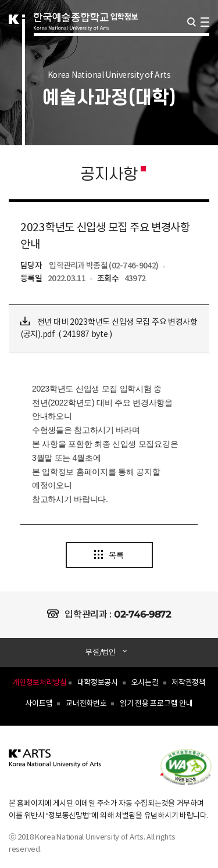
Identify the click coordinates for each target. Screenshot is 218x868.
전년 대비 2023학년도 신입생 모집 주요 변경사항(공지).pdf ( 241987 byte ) (109, 328)
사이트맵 (39, 704)
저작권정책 (189, 683)
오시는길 (145, 683)
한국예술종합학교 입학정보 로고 (86, 36)
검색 (192, 22)
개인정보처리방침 (40, 683)
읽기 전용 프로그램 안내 (156, 704)
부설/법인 (101, 653)
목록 (109, 555)
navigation (205, 22)
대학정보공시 (98, 683)
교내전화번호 (86, 704)
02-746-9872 (142, 614)
